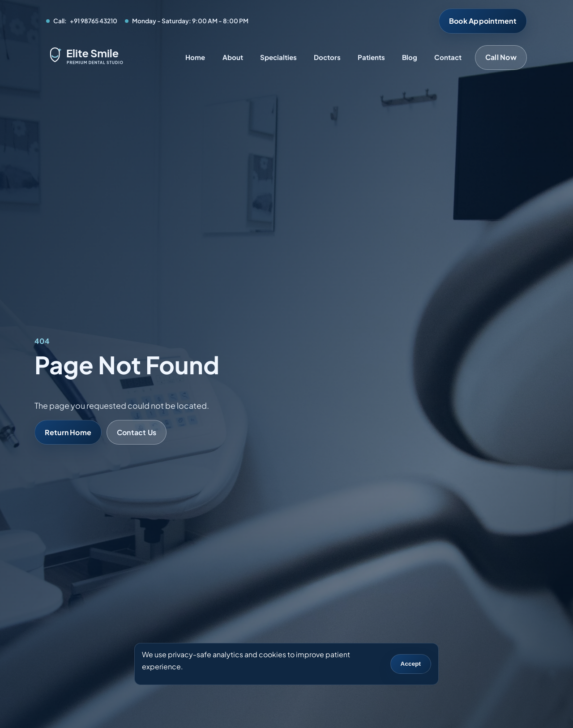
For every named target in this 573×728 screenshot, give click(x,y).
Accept (411, 664)
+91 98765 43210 (94, 21)
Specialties (278, 57)
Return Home (68, 432)
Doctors (327, 57)
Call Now (501, 57)
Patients (371, 57)
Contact (448, 57)
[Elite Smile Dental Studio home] (109, 58)
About (233, 57)
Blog (410, 57)
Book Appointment (483, 21)
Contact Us (137, 432)
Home (195, 57)
